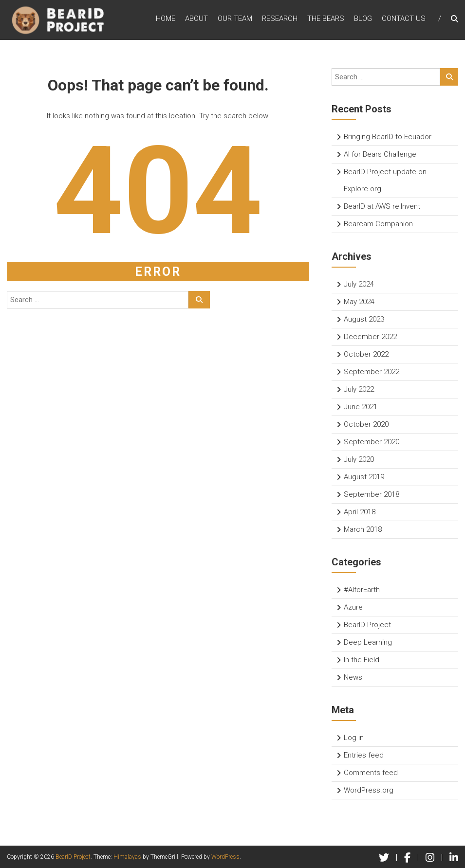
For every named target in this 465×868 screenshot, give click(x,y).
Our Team (235, 19)
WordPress (225, 857)
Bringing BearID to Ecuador (388, 137)
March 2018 (363, 529)
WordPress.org (369, 790)
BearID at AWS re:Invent (382, 206)
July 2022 (359, 389)
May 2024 (359, 302)
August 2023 (364, 319)
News (353, 677)
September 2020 (372, 442)
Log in (354, 738)
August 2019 (364, 477)
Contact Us (404, 19)
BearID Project (367, 625)
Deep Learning (368, 642)
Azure (353, 607)
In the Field (362, 660)
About (196, 19)
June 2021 (361, 407)
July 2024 (359, 284)
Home (166, 19)
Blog (363, 19)
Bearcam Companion (378, 224)
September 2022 (372, 372)
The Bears (326, 19)
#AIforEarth (362, 590)
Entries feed (364, 755)
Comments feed (371, 773)
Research (280, 19)
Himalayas (127, 857)
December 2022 (370, 337)
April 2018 (360, 512)
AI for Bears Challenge (380, 154)
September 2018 (372, 494)
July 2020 (359, 459)
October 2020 (366, 424)
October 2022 (366, 354)
